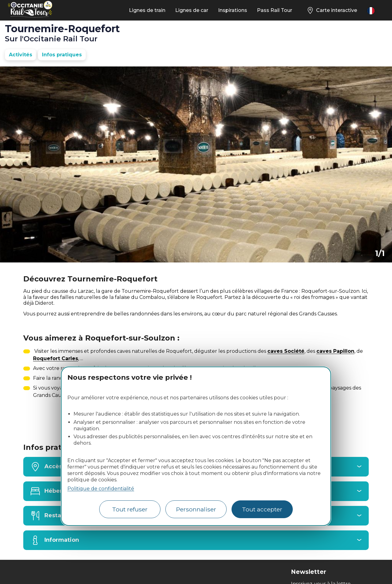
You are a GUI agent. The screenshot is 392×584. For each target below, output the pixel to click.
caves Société (286, 351)
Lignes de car (192, 10)
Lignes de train (147, 10)
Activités (21, 55)
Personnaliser (196, 509)
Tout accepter (262, 509)
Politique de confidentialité (101, 489)
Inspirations (233, 10)
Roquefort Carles (56, 358)
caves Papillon (335, 351)
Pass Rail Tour (275, 10)
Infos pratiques (62, 55)
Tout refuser (130, 509)
